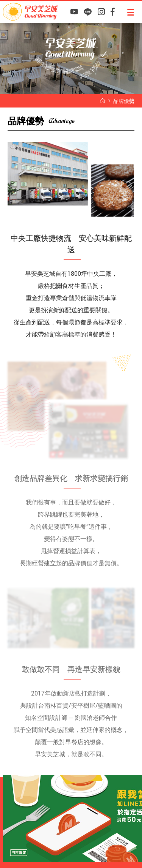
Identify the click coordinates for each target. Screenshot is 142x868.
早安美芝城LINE (88, 12)
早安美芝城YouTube (74, 12)
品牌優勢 (124, 101)
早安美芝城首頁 (103, 101)
